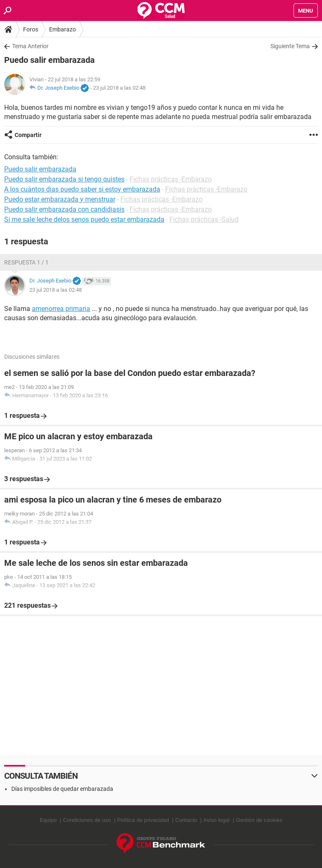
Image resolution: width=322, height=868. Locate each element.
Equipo (48, 820)
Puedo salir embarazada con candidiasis (64, 209)
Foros (31, 29)
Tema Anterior (30, 46)
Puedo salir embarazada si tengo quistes (64, 179)
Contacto (186, 820)
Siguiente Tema (290, 46)
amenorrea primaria (61, 309)
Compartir (28, 135)
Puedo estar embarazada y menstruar (60, 199)
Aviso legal (217, 820)
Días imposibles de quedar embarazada (62, 789)
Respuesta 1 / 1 (26, 262)
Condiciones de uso (87, 820)
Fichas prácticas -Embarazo (171, 179)
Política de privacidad (143, 820)
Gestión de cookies (259, 820)
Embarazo (62, 29)
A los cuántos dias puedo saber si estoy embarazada (82, 189)
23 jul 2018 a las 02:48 (119, 88)
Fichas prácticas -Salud (204, 219)
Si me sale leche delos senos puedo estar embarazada (84, 219)
